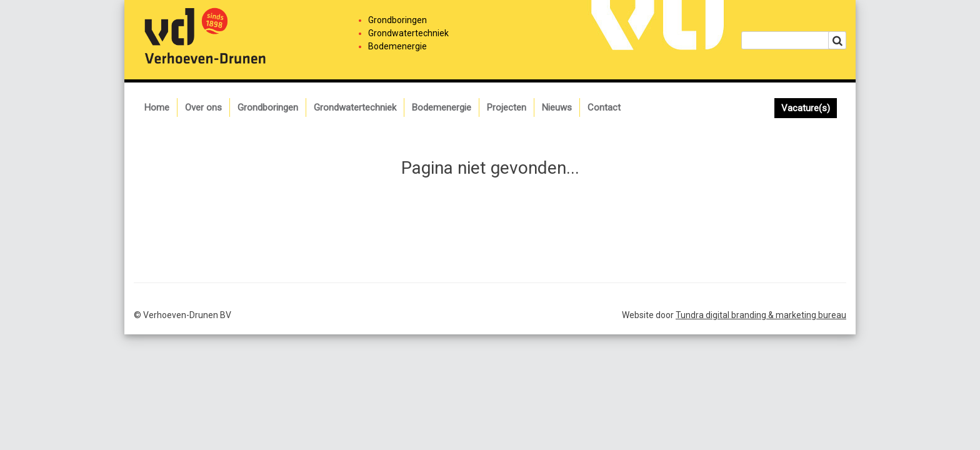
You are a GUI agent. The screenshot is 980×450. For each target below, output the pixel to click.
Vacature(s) (806, 108)
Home (157, 107)
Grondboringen (268, 107)
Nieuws (557, 107)
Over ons (203, 107)
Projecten (507, 107)
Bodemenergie (442, 107)
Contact (604, 107)
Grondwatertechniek (355, 107)
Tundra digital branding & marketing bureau (761, 315)
